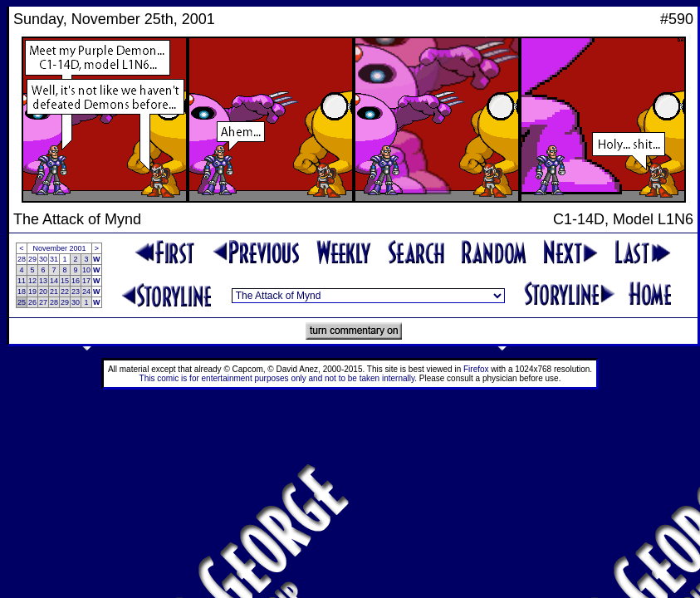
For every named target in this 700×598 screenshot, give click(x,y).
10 (86, 270)
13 (43, 281)
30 (43, 259)
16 (76, 281)
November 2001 (60, 248)
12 (32, 281)
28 (22, 259)
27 (43, 302)
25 (22, 302)
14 (54, 281)
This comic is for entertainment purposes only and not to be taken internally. (278, 378)
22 (65, 292)
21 (54, 292)
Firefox (476, 369)
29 (32, 259)
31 (54, 259)
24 (86, 292)
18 (22, 292)
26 (32, 302)
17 (86, 281)
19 (32, 292)
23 (76, 292)
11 (22, 281)
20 (43, 292)
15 (65, 281)
